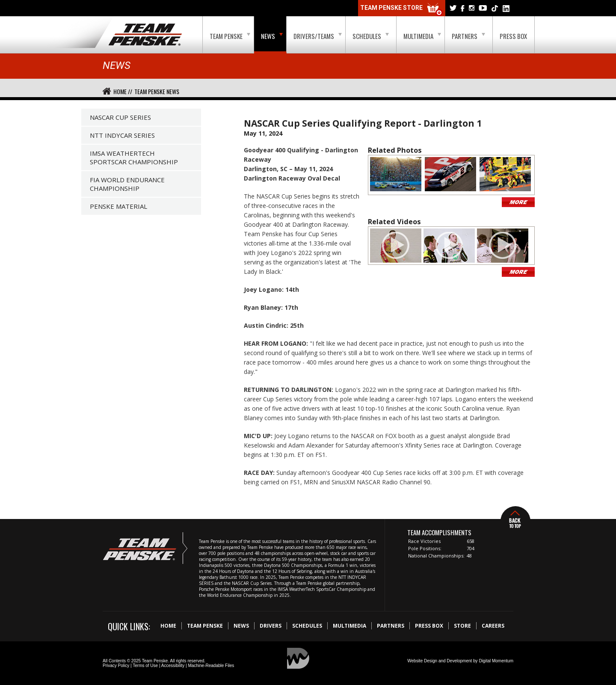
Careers (493, 626)
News (272, 36)
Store (462, 626)
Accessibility (173, 666)
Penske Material (118, 206)
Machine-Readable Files (211, 666)
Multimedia (422, 36)
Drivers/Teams (318, 36)
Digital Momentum (496, 661)
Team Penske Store (402, 10)
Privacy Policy (116, 666)
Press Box (513, 36)
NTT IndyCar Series (122, 135)
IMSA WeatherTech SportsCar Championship (134, 157)
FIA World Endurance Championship (127, 184)
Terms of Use (145, 666)
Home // (123, 91)
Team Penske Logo (145, 35)
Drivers (271, 626)
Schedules (371, 36)
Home (168, 626)
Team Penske (230, 36)
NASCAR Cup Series (120, 117)
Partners (468, 36)
